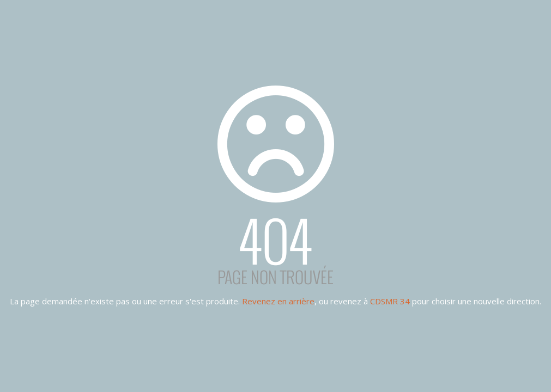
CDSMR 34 (390, 301)
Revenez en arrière (278, 301)
